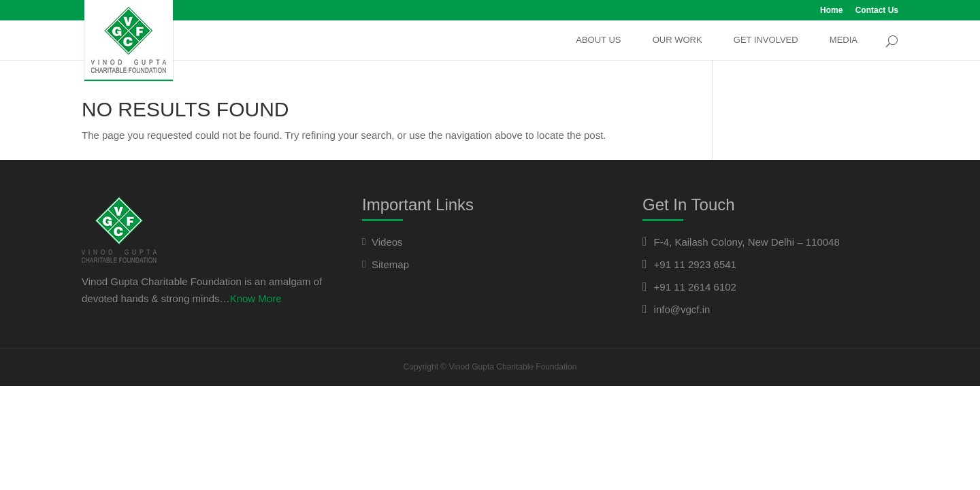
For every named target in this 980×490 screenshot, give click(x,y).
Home (831, 11)
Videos (387, 242)
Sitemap (390, 264)
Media (844, 40)
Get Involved (766, 40)
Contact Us (877, 11)
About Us (598, 40)
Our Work (677, 40)
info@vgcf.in (682, 309)
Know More (256, 298)
